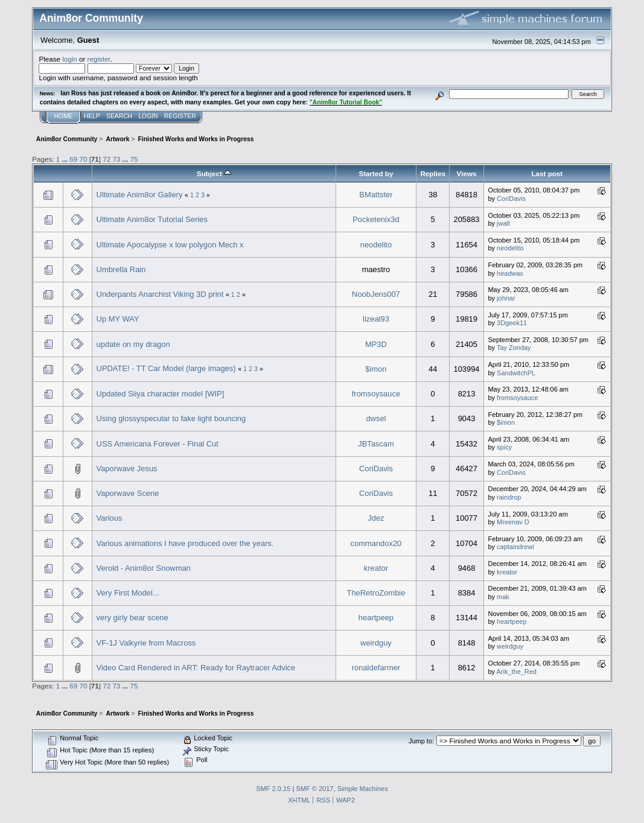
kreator (376, 568)
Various (110, 518)
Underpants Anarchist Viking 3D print (160, 294)
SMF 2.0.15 (273, 789)
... (65, 159)
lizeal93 (376, 319)
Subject (214, 173)
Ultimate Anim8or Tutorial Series (152, 219)
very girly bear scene (132, 618)
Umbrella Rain (121, 269)
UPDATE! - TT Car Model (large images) (166, 368)
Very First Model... (128, 593)
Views (467, 173)
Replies (432, 173)
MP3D (376, 344)
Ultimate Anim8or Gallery (140, 195)
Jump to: (421, 741)
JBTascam (376, 444)
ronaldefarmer (376, 668)
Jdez (376, 518)
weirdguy (376, 643)
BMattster (376, 195)
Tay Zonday (514, 348)
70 (83, 159)
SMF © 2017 (314, 789)
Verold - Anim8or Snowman (144, 568)
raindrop (509, 497)
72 (107, 159)
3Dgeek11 (512, 323)
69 (73, 159)
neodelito (376, 245)
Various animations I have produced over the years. (185, 543)
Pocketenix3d (376, 219)
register (99, 59)
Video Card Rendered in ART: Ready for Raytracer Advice (196, 668)
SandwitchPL (516, 373)
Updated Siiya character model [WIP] (161, 394)
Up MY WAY (118, 319)
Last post (547, 173)
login (70, 59)
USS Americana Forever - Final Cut (158, 444)
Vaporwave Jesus (127, 469)
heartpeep (376, 618)
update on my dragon (133, 344)
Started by (376, 173)
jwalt (503, 223)
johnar (506, 298)
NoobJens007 (376, 294)
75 (134, 159)
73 (116, 159)
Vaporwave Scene (128, 493)
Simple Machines (363, 789)
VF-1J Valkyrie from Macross (146, 643)
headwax (510, 273)
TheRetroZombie (376, 593)
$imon (376, 369)
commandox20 (376, 543)
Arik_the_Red (517, 672)
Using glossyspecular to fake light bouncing (171, 418)
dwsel (376, 418)
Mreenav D (513, 522)
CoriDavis (511, 199)
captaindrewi (515, 547)
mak (503, 597)
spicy (504, 447)
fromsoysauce (376, 394)
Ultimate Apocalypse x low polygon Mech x (170, 245)
